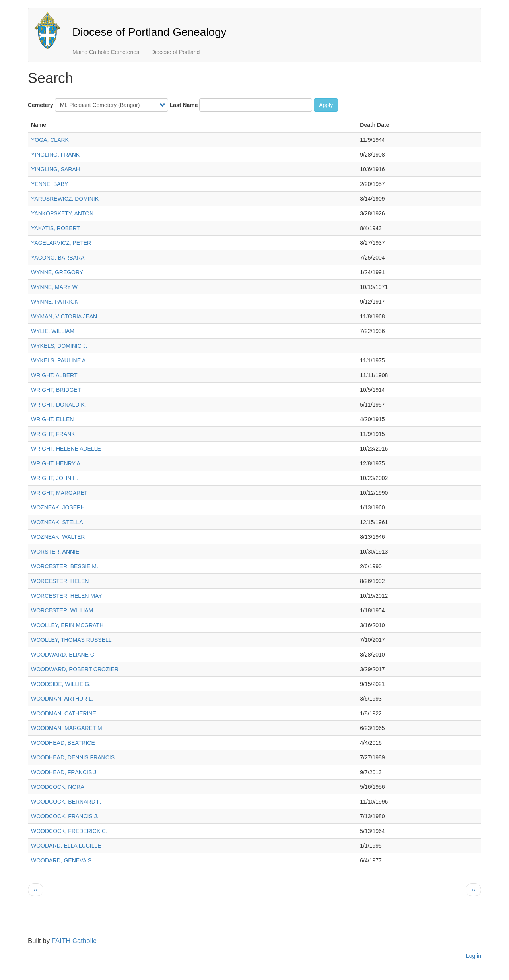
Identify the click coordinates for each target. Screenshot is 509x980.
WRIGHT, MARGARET (59, 493)
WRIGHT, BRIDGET (56, 390)
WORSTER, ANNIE (55, 552)
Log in (474, 956)
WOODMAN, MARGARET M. (67, 728)
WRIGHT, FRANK (53, 434)
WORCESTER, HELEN (60, 581)
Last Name (184, 105)
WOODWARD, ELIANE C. (63, 655)
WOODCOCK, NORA (58, 787)
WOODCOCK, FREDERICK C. (69, 831)
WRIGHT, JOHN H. (55, 478)
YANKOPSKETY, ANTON (62, 213)
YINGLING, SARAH (55, 169)
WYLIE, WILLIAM (53, 331)
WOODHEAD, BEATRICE (63, 743)
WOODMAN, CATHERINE (64, 713)
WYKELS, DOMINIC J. (59, 346)
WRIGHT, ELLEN (52, 419)
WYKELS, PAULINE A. (59, 360)
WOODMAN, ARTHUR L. (62, 699)
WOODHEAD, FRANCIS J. (64, 772)
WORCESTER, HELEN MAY (67, 596)
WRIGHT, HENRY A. (56, 463)
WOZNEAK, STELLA (57, 522)
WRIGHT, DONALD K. (58, 405)
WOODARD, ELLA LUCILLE (66, 846)
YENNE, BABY (50, 184)
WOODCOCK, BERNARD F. (66, 802)
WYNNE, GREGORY (57, 272)
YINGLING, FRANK (55, 155)
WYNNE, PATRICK (55, 302)
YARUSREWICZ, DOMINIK (65, 199)
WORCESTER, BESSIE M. (65, 566)
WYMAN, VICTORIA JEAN (64, 316)
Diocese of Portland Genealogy (150, 32)
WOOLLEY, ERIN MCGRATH (67, 625)
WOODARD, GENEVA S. (62, 860)
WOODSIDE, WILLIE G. (61, 684)
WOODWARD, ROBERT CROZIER (75, 669)
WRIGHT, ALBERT (54, 375)
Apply (326, 105)
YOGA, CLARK (50, 140)
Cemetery (41, 105)
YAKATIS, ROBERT (55, 228)
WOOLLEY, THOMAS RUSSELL (71, 640)
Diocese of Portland (175, 52)
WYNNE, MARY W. (55, 287)
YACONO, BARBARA (58, 258)
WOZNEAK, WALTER (58, 537)
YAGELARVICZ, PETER (61, 243)
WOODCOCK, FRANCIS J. (65, 816)
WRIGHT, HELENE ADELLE (66, 449)
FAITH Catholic (74, 941)
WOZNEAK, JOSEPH (58, 507)
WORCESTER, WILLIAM (62, 610)
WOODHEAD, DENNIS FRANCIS (73, 757)
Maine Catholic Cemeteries (106, 52)
